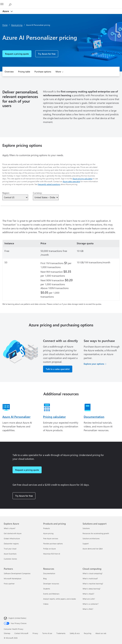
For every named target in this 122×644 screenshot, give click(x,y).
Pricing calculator (54, 417)
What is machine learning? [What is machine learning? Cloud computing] (93, 584)
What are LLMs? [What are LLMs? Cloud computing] (89, 599)
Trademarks (61, 633)
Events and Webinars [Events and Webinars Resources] (51, 594)
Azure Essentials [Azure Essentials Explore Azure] (10, 554)
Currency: (37, 193)
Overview (9, 72)
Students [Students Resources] (47, 589)
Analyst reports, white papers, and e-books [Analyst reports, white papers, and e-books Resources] (60, 599)
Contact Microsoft (21, 633)
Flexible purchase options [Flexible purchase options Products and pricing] (53, 544)
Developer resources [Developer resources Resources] (51, 584)
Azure (6, 11)
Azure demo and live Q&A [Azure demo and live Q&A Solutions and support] (93, 549)
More (58, 72)
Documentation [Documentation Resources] (49, 573)
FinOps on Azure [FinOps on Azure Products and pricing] (49, 549)
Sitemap (7, 633)
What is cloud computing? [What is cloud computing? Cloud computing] (93, 573)
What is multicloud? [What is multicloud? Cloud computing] (90, 578)
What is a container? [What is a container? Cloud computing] (91, 604)
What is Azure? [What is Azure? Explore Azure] (10, 528)
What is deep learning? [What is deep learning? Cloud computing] (91, 589)
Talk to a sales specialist (58, 369)
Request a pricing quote (17, 54)
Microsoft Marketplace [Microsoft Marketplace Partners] (13, 578)
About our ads (101, 633)
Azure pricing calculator (83, 179)
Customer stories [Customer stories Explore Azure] (10, 559)
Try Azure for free (47, 54)
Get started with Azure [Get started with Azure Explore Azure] (13, 533)
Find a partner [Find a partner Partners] (9, 584)
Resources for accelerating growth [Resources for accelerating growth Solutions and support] (96, 533)
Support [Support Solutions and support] (86, 544)
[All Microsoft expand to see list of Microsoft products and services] (4, 4)
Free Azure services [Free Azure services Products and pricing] (51, 538)
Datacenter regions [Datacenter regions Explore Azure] (11, 544)
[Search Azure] (11, 4)
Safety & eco (75, 633)
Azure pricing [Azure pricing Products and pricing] (48, 533)
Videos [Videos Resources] (46, 604)
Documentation (94, 417)
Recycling (88, 633)
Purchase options (43, 72)
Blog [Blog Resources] (45, 578)
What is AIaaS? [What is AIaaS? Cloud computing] (88, 594)
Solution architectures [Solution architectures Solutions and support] (91, 538)
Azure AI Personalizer (16, 417)
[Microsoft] (61, 2)
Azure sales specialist (71, 181)
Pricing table (24, 72)
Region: (6, 193)
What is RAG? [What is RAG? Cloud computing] (88, 609)
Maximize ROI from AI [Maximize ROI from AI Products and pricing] (52, 554)
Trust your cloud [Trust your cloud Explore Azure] (10, 549)
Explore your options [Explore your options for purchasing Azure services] (94, 364)
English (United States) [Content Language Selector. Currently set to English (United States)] (17, 618)
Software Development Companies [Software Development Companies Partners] (17, 573)
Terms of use (47, 633)
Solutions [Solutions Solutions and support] (86, 528)
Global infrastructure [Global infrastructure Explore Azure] (12, 538)
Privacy (35, 633)
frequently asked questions (49, 184)
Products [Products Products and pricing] (47, 528)
